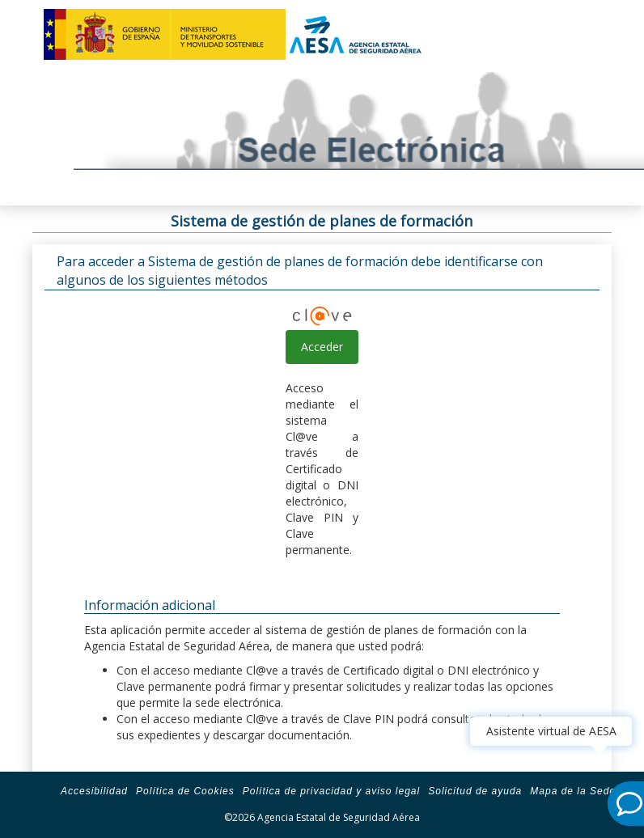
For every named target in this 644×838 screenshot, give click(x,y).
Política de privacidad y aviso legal (331, 791)
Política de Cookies (185, 791)
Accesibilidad (94, 791)
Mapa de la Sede (573, 791)
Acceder (322, 347)
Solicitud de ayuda (475, 791)
